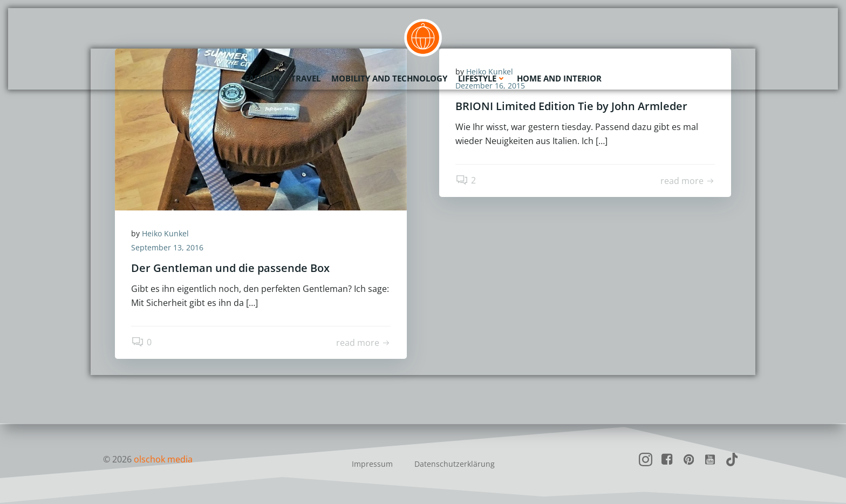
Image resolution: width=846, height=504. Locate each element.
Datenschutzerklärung (455, 464)
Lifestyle (482, 78)
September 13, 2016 (167, 247)
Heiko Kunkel (165, 233)
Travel (306, 78)
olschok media (163, 459)
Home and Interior (559, 78)
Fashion (262, 78)
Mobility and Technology (389, 78)
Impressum (372, 464)
